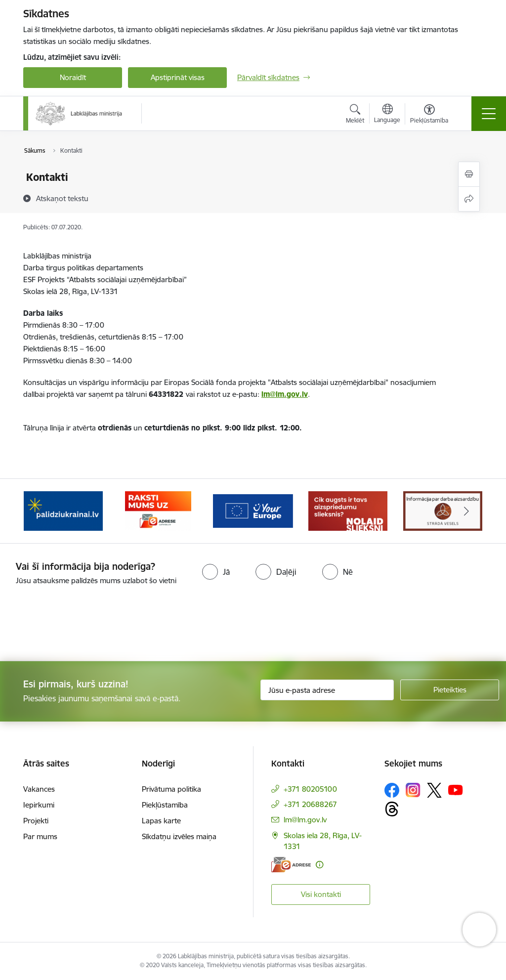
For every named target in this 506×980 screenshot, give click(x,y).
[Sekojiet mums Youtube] (456, 790)
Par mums (40, 836)
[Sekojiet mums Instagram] (413, 790)
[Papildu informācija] (319, 865)
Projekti (36, 821)
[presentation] (83, 624)
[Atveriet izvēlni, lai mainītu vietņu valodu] (387, 115)
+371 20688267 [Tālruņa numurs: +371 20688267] (310, 804)
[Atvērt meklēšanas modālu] (355, 115)
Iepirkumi (39, 805)
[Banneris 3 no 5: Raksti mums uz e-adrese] (253, 510)
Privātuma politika (171, 789)
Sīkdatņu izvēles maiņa (179, 836)
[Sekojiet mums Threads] (392, 809)
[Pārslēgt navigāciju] (489, 114)
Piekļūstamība (165, 805)
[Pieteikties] (450, 690)
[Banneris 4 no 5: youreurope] (348, 510)
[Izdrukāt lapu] (469, 174)
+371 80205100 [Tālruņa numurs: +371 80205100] (310, 789)
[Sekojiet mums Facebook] (392, 790)
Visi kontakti (321, 894)
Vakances (39, 789)
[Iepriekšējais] (40, 511)
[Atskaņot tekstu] (62, 198)
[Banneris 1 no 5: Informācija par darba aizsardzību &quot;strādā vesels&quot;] (63, 510)
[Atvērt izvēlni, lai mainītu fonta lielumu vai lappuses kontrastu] (429, 115)
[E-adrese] (291, 865)
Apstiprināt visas (178, 77)
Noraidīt (73, 77)
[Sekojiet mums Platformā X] (434, 790)
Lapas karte (161, 821)
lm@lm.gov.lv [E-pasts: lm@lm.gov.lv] (305, 820)
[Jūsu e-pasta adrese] (327, 690)
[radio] (216, 572)
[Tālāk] (466, 511)
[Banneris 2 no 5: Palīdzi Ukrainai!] (158, 510)
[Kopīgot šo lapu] (469, 199)
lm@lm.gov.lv (285, 394)
